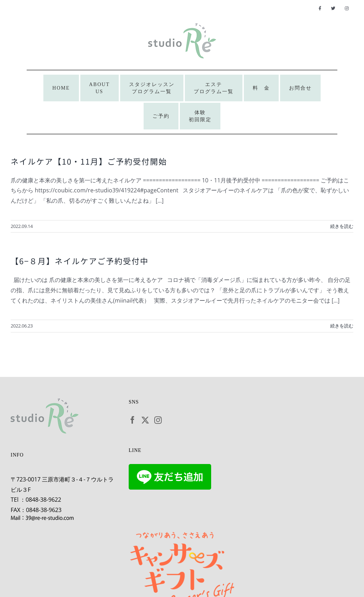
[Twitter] (145, 420)
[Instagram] (158, 420)
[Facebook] (132, 420)
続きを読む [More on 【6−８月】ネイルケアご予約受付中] (342, 326)
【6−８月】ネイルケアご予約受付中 (80, 261)
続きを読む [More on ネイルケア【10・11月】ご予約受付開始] (342, 226)
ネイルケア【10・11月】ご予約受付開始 (89, 161)
